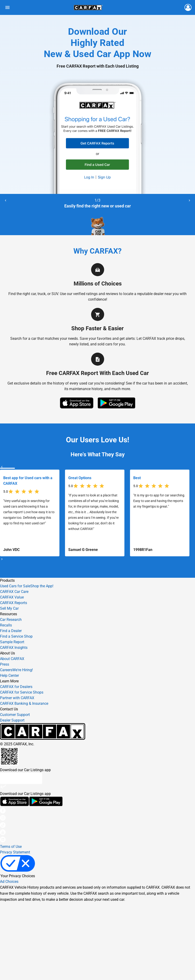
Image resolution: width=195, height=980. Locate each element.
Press (5, 664)
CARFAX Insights (14, 648)
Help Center (9, 676)
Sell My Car (9, 608)
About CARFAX (12, 659)
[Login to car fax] (188, 7)
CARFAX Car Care (14, 592)
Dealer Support (12, 720)
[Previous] (6, 200)
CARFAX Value (12, 597)
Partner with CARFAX (17, 698)
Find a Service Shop (16, 636)
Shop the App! (42, 586)
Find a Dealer (11, 631)
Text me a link (21, 778)
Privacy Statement (15, 852)
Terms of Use (11, 847)
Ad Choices (9, 882)
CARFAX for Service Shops (22, 692)
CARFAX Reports (14, 603)
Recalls (6, 625)
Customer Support (15, 715)
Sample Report (12, 642)
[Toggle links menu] (7, 7)
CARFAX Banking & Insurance (24, 703)
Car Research (11, 620)
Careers (16, 670)
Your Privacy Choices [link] (18, 867)
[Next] (189, 200)
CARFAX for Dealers (16, 687)
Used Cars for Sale (15, 586)
